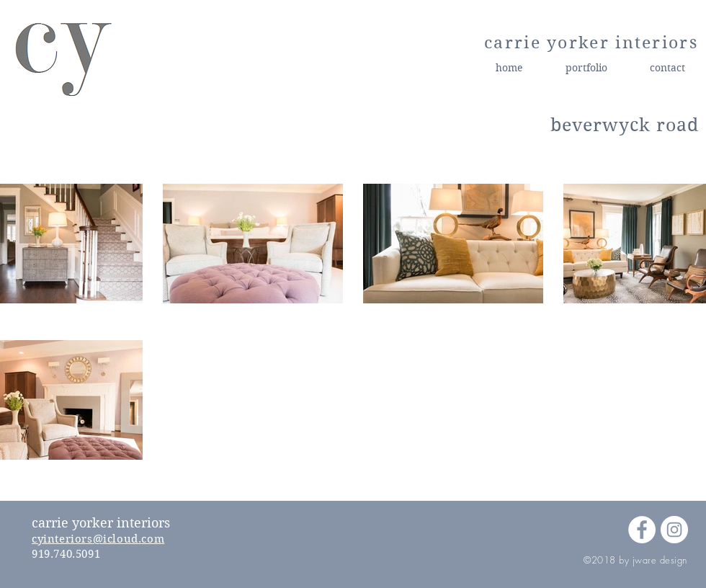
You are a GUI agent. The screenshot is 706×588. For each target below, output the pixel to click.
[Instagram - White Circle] (674, 530)
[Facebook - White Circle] (642, 530)
